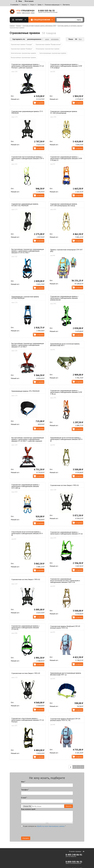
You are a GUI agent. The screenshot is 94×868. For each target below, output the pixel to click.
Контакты (66, 5)
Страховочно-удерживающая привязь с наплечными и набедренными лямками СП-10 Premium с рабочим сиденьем (28, 66)
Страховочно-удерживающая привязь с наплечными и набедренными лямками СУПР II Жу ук (66, 392)
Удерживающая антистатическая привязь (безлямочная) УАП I (65, 345)
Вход (20, 1)
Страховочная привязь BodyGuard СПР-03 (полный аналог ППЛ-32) (65, 627)
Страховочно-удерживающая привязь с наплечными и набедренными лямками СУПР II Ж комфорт (66, 66)
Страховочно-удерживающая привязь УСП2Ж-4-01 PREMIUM (25, 205)
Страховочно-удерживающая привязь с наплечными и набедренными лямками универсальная (64, 298)
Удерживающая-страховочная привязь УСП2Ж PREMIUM (25, 297)
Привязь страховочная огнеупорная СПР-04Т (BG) (66, 250)
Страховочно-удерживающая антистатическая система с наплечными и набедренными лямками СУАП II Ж (65, 581)
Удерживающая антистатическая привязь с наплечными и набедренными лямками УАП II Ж (66, 439)
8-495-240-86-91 (74, 855)
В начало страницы (75, 851)
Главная (12, 26)
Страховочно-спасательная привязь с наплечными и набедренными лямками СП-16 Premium (28, 720)
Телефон (25, 790)
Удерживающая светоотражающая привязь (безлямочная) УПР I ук (66, 674)
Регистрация (29, 1)
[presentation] (54, 832)
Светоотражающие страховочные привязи (53, 53)
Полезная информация (52, 5)
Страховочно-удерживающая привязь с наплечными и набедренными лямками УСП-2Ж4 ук (25, 486)
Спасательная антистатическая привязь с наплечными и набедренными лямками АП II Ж (27, 533)
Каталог (20, 20)
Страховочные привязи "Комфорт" (22, 49)
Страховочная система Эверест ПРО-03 (26, 673)
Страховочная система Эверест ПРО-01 (65, 485)
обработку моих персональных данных (51, 826)
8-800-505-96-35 (46, 11)
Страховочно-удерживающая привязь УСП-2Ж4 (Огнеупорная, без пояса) (64, 205)
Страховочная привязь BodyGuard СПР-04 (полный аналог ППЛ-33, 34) (65, 720)
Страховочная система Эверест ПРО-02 (26, 579)
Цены (40, 5)
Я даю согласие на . (43, 826)
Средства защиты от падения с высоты (70, 26)
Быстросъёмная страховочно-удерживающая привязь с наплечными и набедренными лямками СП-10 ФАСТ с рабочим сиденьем (28, 439)
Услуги (32, 5)
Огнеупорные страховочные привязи (48, 49)
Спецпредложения (43, 20)
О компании (14, 5)
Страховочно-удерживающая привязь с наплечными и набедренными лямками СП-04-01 (25, 628)
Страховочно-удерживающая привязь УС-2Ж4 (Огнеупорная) (64, 112)
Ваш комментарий (28, 809)
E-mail (24, 798)
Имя (23, 782)
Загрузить (69, 806)
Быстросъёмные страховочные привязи (23, 57)
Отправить (26, 838)
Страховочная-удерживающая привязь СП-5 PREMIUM (27, 112)
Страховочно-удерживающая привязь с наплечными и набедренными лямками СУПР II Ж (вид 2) (66, 158)
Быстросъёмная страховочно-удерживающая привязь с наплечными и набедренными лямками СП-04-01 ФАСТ (28, 251)
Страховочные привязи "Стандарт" (22, 44)
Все (80, 39)
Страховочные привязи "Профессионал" (48, 44)
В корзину (40, 103)
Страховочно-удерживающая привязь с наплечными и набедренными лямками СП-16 (66, 533)
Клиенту (24, 5)
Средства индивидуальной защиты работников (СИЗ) (39, 26)
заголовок (55, 39)
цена (47, 39)
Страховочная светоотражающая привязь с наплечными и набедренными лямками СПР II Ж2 (28, 158)
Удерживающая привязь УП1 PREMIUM (25, 391)
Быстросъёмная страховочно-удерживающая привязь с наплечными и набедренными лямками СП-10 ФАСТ (28, 345)
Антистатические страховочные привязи (23, 53)
